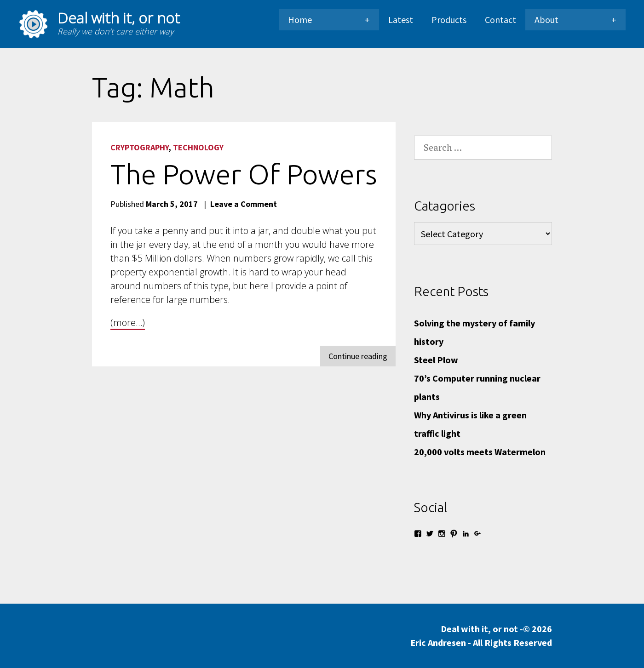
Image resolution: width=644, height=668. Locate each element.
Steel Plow (436, 360)
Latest (401, 20)
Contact (500, 20)
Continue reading (362, 358)
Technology (198, 147)
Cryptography (139, 147)
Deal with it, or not (119, 18)
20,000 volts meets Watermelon (480, 452)
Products (449, 20)
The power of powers (244, 174)
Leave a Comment (244, 204)
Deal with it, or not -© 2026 (481, 636)
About (546, 20)
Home (300, 20)
